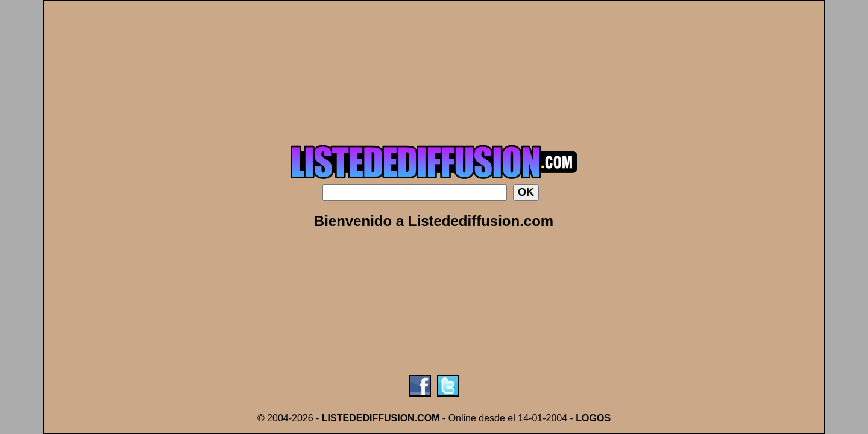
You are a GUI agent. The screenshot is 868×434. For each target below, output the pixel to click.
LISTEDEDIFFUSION (368, 418)
